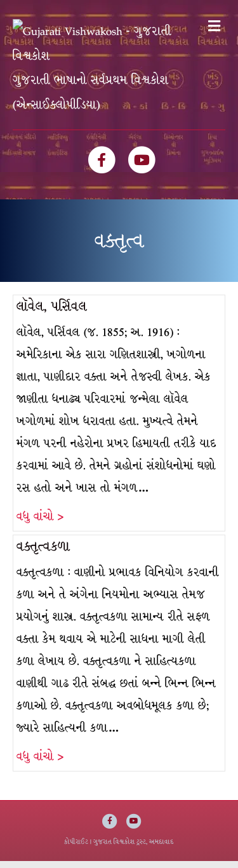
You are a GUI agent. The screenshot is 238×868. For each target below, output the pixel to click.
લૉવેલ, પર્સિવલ (52, 313)
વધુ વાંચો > (40, 524)
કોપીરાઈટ (76, 849)
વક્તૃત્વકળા (43, 553)
